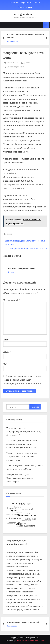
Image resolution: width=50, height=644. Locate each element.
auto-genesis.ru (23, 14)
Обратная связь (25, 7)
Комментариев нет (15, 67)
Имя (6, 340)
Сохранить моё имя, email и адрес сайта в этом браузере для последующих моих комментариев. (23, 380)
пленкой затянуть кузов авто (22, 268)
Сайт (6, 364)
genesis (27, 63)
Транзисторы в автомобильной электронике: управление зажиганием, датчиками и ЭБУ (22, 444)
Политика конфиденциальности (25, 2)
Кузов (9, 234)
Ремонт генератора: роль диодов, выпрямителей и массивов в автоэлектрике (22, 457)
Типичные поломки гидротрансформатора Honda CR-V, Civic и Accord (24, 432)
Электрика (14, 626)
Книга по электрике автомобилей (24, 622)
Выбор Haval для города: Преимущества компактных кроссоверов (20, 478)
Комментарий (12, 300)
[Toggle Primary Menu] (46, 25)
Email (7, 352)
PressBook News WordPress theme (30, 641)
